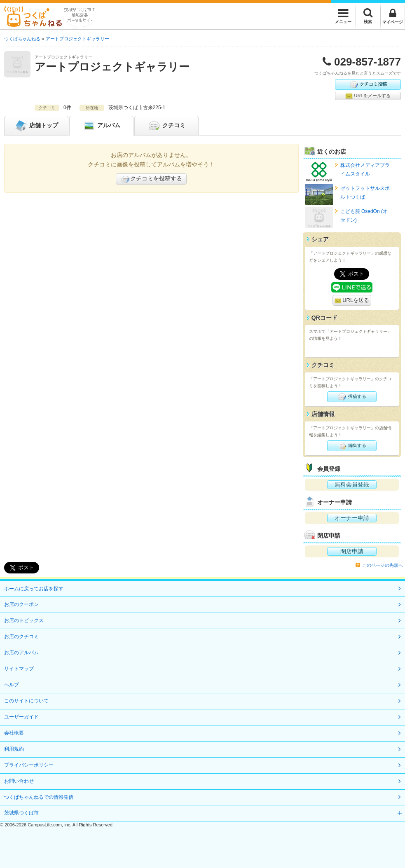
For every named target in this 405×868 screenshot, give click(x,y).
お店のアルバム (21, 653)
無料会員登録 (352, 484)
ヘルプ (12, 685)
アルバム (101, 126)
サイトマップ (19, 669)
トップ (36, 126)
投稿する (352, 397)
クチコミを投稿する (151, 179)
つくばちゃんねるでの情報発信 (39, 797)
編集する (352, 446)
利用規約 (14, 749)
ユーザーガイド (21, 717)
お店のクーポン (21, 604)
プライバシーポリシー (29, 765)
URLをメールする (368, 96)
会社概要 (14, 733)
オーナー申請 (352, 518)
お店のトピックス (24, 620)
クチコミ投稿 (368, 84)
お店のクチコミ (21, 636)
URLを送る (352, 301)
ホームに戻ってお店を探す (34, 589)
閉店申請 (352, 551)
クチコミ (166, 126)
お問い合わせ (19, 781)
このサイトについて (26, 701)
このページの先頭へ (383, 565)
